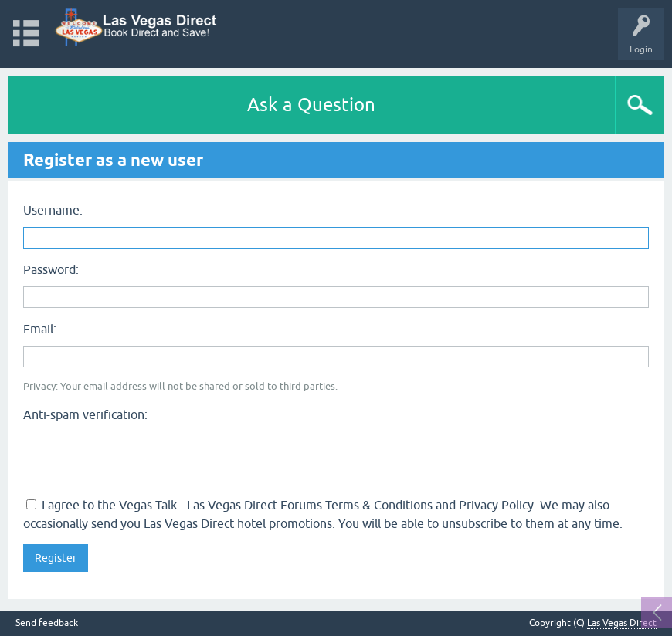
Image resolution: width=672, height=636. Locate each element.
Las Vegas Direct (622, 623)
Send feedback (47, 623)
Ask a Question (311, 105)
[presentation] (141, 458)
